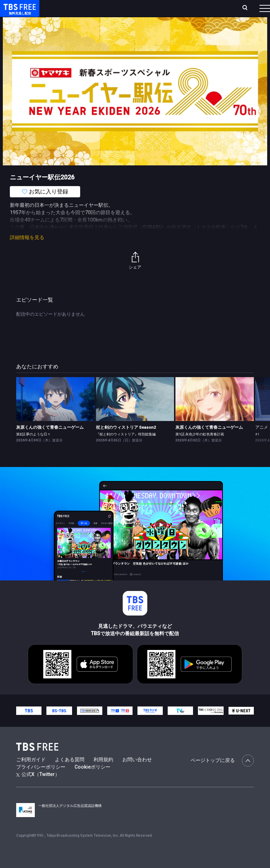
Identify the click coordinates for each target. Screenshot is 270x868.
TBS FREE (19, 12)
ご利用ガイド (31, 774)
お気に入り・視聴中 (175, 11)
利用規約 (103, 774)
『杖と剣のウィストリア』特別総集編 (126, 448)
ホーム (78, 11)
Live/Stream (139, 7)
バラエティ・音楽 (175, 28)
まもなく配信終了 (108, 28)
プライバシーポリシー (41, 781)
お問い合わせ (137, 774)
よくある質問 (70, 774)
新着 (76, 28)
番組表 (253, 11)
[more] (201, 28)
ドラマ (142, 28)
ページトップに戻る (222, 775)
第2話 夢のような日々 (33, 448)
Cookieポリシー (92, 781)
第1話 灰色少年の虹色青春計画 (200, 448)
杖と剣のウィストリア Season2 (126, 441)
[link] (55, 413)
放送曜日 (94, 11)
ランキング (115, 11)
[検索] (208, 11)
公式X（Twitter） (38, 788)
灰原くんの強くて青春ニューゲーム (50, 441)
